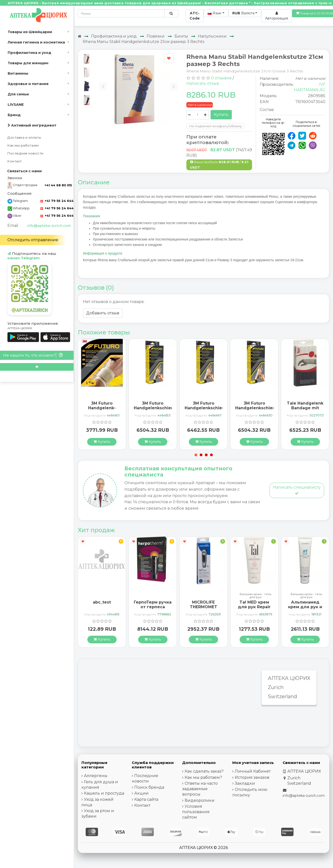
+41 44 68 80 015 (58, 185)
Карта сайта (146, 799)
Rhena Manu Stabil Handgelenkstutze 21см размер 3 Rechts (143, 42)
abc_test (102, 602)
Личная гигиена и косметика (36, 42)
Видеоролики (200, 800)
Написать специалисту (297, 490)
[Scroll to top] (37, 367)
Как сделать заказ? (204, 771)
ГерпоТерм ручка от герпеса (153, 605)
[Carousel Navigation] (138, 83)
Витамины (18, 73)
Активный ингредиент (32, 125)
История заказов (252, 777)
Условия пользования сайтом (196, 812)
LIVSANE (16, 105)
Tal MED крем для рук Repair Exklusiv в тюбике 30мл (254, 609)
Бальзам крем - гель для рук (255, 596)
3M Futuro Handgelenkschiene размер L (155, 408)
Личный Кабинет (253, 771)
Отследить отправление (33, 240)
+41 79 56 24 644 (57, 201)
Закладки (245, 783)
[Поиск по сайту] (171, 13)
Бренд (14, 115)
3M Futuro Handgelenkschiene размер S (257, 408)
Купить (221, 115)
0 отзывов (221, 78)
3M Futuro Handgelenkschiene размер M (206, 408)
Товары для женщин (28, 63)
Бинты (181, 36)
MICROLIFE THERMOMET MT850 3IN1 (204, 607)
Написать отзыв (203, 83)
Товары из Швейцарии (30, 32)
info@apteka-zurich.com (49, 226)
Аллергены (96, 776)
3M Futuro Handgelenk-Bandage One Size (102, 410)
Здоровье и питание (28, 84)
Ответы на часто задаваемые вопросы (200, 789)
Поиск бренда (149, 787)
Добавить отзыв (103, 313)
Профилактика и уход (29, 53)
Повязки (156, 36)
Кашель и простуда (104, 793)
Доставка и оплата (24, 138)
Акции (141, 793)
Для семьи (18, 94)
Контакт (15, 161)
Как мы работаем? (203, 777)
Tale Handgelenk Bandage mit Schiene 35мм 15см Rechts (305, 410)
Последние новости (25, 153)
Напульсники (212, 36)
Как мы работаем (23, 145)
